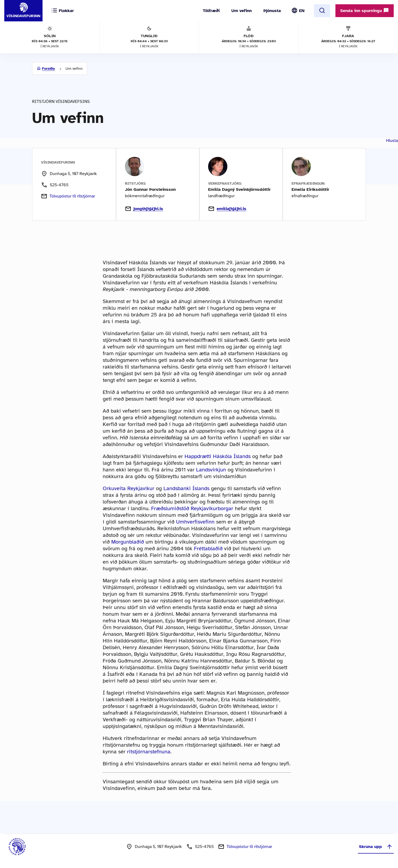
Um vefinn (242, 11)
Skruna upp (376, 847)
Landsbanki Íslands (186, 488)
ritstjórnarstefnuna (149, 752)
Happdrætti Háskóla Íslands (218, 456)
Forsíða (48, 69)
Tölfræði (211, 11)
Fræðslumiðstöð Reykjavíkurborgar (192, 508)
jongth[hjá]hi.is (144, 209)
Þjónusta (272, 11)
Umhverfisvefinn (195, 522)
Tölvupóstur (72, 196)
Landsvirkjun (211, 470)
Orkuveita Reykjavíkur (129, 488)
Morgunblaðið (128, 542)
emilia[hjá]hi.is (227, 209)
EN (302, 11)
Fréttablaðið (208, 549)
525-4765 (59, 185)
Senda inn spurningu (365, 10)
